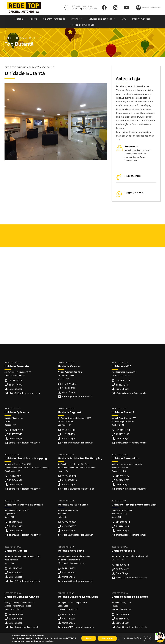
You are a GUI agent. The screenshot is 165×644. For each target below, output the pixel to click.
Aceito (89, 638)
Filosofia (33, 19)
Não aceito (107, 638)
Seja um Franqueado (54, 19)
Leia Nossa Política (132, 638)
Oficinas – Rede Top (29, 38)
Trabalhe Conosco (141, 19)
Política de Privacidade (82, 25)
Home (8, 38)
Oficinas (77, 19)
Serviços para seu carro (102, 19)
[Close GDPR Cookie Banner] (150, 638)
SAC (124, 19)
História (19, 19)
